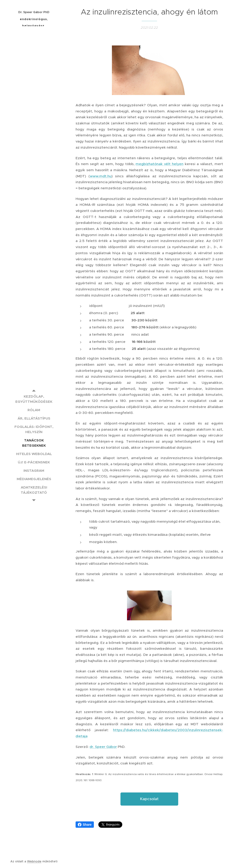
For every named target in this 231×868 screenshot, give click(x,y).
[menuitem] (34, 399)
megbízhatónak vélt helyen (159, 164)
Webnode (34, 861)
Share (85, 825)
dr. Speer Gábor (103, 747)
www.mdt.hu (101, 176)
